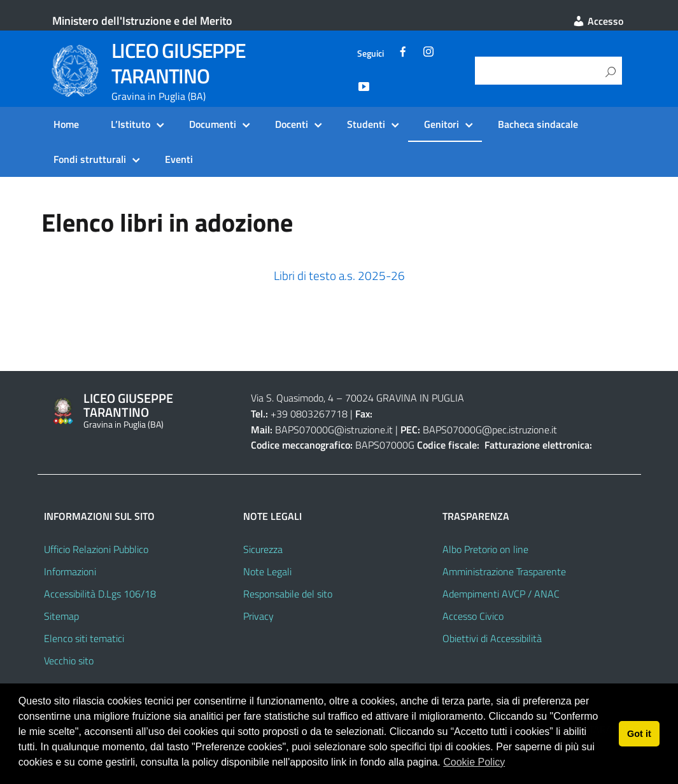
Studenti (366, 124)
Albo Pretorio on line (485, 549)
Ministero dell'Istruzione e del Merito (142, 21)
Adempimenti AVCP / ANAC (501, 594)
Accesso (598, 21)
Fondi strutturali (90, 159)
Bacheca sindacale (538, 124)
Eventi (179, 159)
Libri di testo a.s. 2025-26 (339, 276)
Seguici (371, 53)
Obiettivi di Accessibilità (492, 638)
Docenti (292, 124)
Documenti (213, 124)
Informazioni (70, 571)
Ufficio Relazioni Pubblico (96, 549)
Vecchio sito (69, 661)
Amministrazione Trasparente (504, 571)
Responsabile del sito (288, 594)
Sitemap (61, 616)
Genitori (441, 124)
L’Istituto (131, 124)
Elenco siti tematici (84, 638)
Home (66, 124)
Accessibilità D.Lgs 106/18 (100, 594)
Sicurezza (263, 549)
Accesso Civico (473, 616)
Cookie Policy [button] (474, 762)
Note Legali (267, 571)
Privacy (258, 616)
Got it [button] (639, 734)
